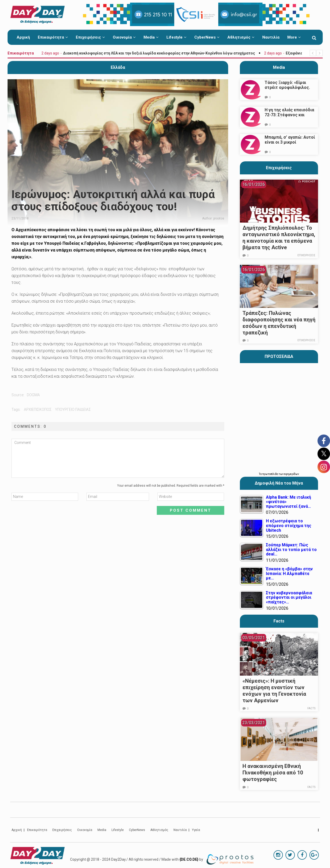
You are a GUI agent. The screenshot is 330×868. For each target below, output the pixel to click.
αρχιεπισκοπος (38, 409)
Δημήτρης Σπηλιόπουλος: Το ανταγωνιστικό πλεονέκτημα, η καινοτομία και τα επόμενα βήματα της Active (279, 238)
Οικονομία (124, 37)
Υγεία (196, 830)
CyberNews (207, 37)
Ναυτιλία (271, 37)
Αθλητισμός (241, 37)
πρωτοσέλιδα (270, 474)
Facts (312, 708)
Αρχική (23, 37)
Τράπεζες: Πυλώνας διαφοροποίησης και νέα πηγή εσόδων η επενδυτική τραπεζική (279, 323)
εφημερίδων (292, 474)
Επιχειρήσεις (90, 37)
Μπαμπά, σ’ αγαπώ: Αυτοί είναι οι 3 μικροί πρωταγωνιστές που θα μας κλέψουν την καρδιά (290, 145)
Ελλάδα (118, 67)
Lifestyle (176, 37)
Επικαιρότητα (53, 37)
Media (151, 37)
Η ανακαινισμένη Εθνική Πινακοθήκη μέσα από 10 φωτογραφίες (273, 773)
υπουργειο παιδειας (73, 409)
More (294, 37)
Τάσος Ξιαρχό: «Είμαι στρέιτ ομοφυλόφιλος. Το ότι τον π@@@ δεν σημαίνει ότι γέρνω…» (287, 90)
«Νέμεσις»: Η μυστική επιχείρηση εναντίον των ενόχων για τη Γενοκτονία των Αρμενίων (274, 691)
